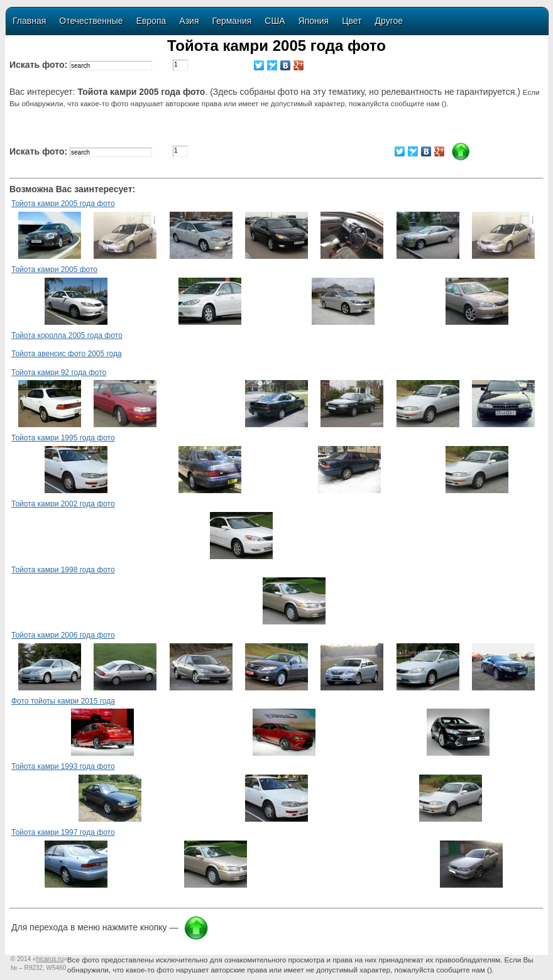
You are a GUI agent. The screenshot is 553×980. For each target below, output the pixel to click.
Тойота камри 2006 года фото (63, 635)
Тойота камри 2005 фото (54, 269)
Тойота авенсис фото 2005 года (67, 354)
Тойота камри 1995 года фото (63, 438)
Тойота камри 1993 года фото (63, 766)
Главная (29, 21)
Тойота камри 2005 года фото (63, 204)
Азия (189, 21)
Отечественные (91, 21)
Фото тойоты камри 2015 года (63, 701)
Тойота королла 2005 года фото (67, 335)
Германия (232, 21)
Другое (389, 21)
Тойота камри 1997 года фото (63, 832)
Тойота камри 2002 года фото (63, 504)
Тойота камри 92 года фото (59, 373)
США (275, 21)
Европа (151, 21)
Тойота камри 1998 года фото (63, 570)
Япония (314, 21)
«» (50, 959)
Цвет (352, 21)
